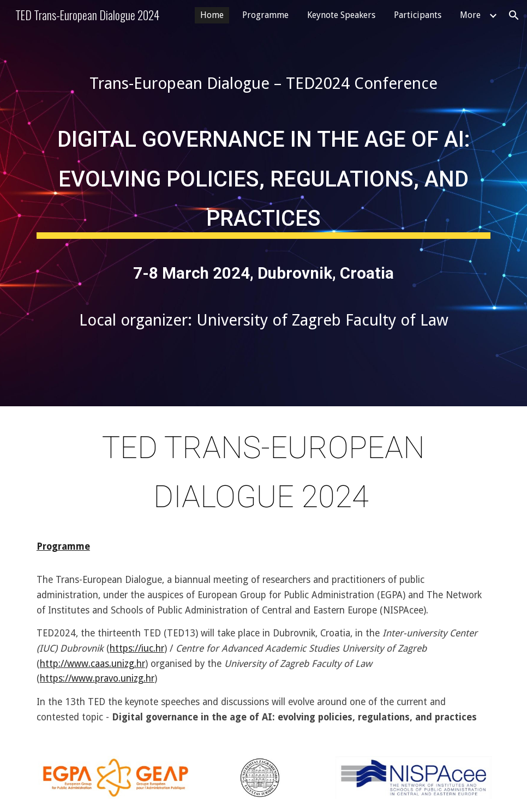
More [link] (470, 15)
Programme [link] (265, 15)
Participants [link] (418, 15)
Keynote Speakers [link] (341, 15)
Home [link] (212, 15)
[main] (263, 83)
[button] (514, 15)
